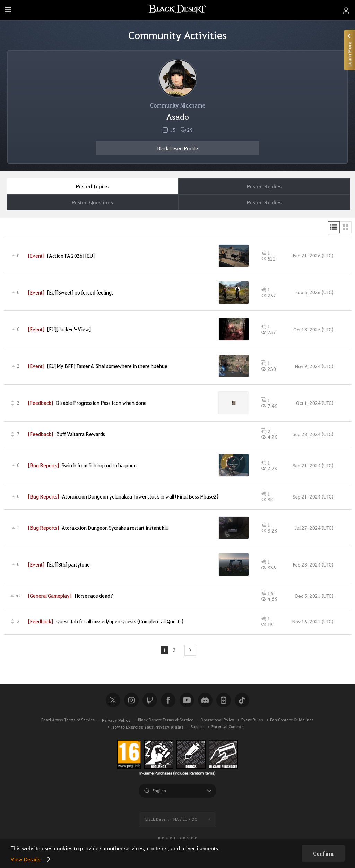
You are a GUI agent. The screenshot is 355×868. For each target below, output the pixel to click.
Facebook (168, 701)
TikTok (242, 701)
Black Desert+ (224, 701)
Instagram (131, 701)
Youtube (187, 701)
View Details (25, 859)
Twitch (150, 701)
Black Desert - (171, 820)
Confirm (323, 853)
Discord (205, 701)
